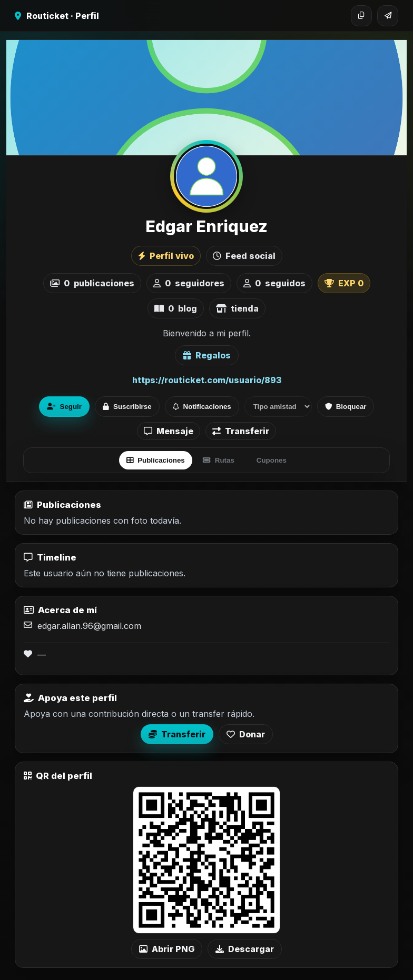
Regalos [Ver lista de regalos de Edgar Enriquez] (207, 355)
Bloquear (346, 407)
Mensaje (169, 431)
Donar (246, 734)
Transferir (241, 431)
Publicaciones (156, 460)
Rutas (219, 460)
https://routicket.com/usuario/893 (207, 380)
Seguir (64, 407)
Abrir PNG (167, 949)
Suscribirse (127, 407)
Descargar (245, 949)
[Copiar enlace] (361, 16)
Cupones (272, 460)
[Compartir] (388, 16)
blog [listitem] (176, 308)
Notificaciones (202, 407)
